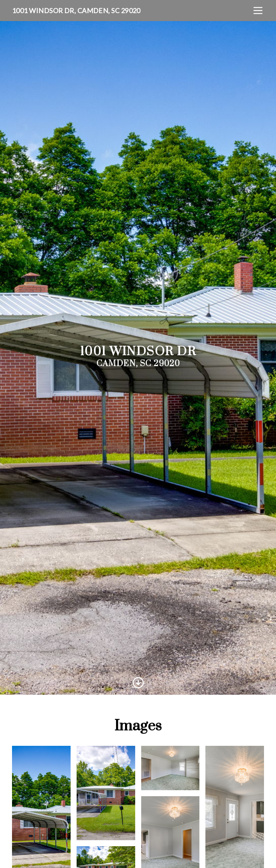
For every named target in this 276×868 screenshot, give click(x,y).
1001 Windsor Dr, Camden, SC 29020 (76, 11)
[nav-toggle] (258, 11)
